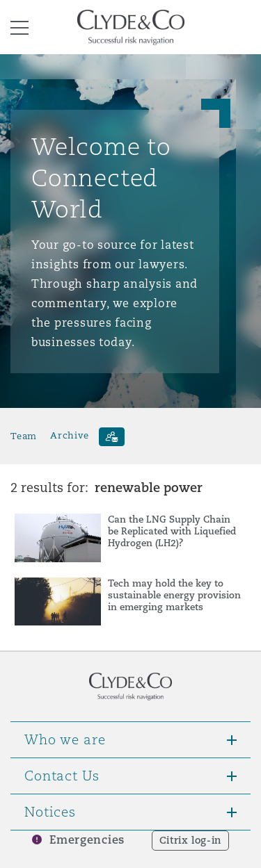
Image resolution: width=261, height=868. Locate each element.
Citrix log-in (190, 840)
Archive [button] (69, 435)
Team (24, 435)
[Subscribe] (112, 437)
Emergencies (87, 840)
